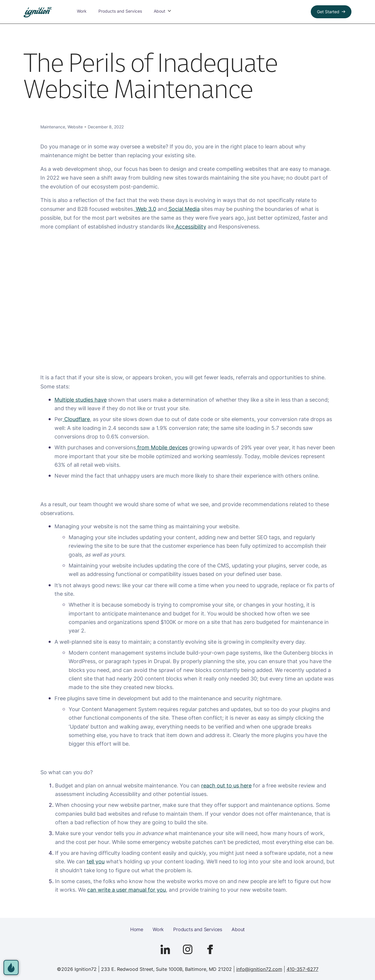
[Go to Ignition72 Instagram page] (188, 949)
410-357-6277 (303, 969)
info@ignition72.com (259, 969)
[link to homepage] (38, 12)
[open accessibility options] (12, 966)
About (238, 929)
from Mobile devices (162, 447)
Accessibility (190, 226)
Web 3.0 (145, 209)
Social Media (183, 209)
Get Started (328, 12)
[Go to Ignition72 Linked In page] (165, 949)
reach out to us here (226, 785)
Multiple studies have (81, 400)
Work (76, 12)
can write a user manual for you (127, 890)
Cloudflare (76, 419)
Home (137, 929)
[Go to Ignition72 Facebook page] (210, 949)
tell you (96, 861)
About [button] (154, 12)
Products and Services (115, 12)
